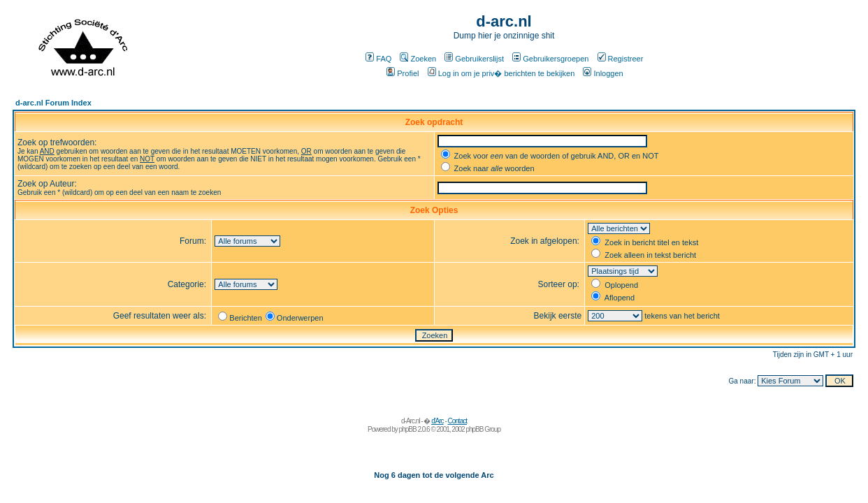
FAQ (378, 59)
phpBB (408, 429)
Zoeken (418, 59)
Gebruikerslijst (474, 59)
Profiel (403, 73)
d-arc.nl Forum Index (53, 103)
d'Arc (437, 421)
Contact (457, 421)
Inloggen (603, 73)
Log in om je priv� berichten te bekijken (501, 73)
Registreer (621, 59)
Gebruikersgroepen (550, 59)
